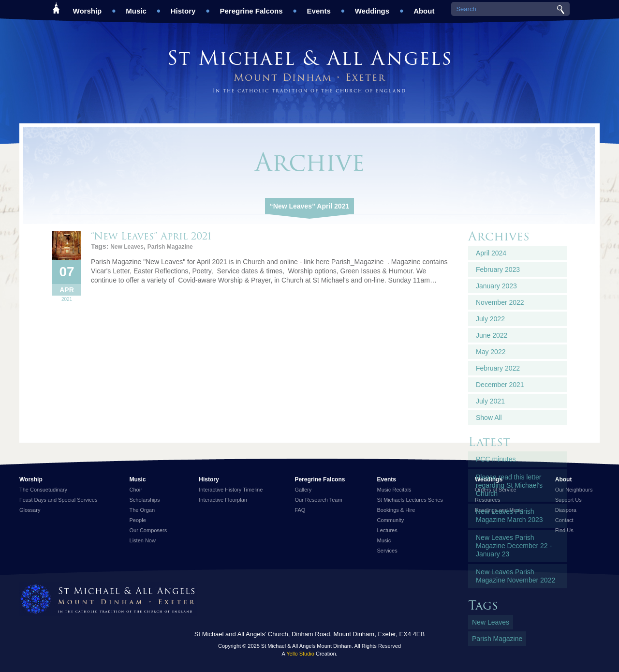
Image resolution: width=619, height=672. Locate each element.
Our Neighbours (574, 490)
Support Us (568, 500)
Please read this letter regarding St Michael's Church (509, 485)
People (138, 520)
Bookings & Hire (396, 510)
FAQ (300, 510)
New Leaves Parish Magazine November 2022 (516, 576)
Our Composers (148, 530)
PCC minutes (496, 459)
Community (391, 520)
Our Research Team (318, 500)
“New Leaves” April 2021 (309, 206)
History (183, 7)
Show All (489, 418)
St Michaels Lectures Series (410, 500)
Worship (88, 7)
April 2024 (491, 253)
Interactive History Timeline (231, 490)
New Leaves (127, 247)
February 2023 (498, 269)
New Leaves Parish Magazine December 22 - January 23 (514, 546)
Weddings (372, 7)
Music (136, 7)
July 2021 (490, 401)
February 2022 (498, 368)
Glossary (30, 510)
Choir (136, 490)
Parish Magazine (170, 247)
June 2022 (492, 335)
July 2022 (490, 319)
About (424, 7)
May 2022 (491, 352)
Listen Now (143, 540)
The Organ (142, 510)
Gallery (303, 490)
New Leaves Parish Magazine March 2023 (509, 515)
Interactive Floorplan (223, 500)
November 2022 (500, 302)
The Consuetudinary (43, 490)
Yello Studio (300, 654)
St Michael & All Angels (309, 58)
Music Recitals (394, 490)
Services (387, 551)
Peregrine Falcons (251, 7)
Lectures (387, 530)
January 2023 (496, 286)
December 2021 (500, 385)
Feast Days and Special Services (58, 500)
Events (319, 7)
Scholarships (145, 500)
